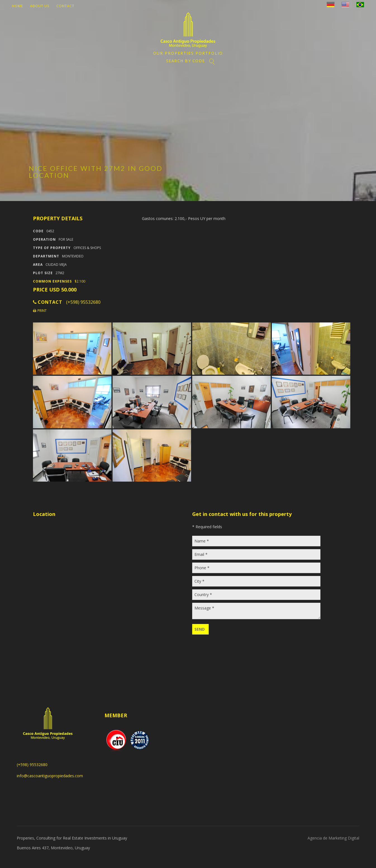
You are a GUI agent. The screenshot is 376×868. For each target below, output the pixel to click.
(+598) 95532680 (83, 302)
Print (40, 311)
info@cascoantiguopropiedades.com (50, 776)
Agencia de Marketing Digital (333, 838)
